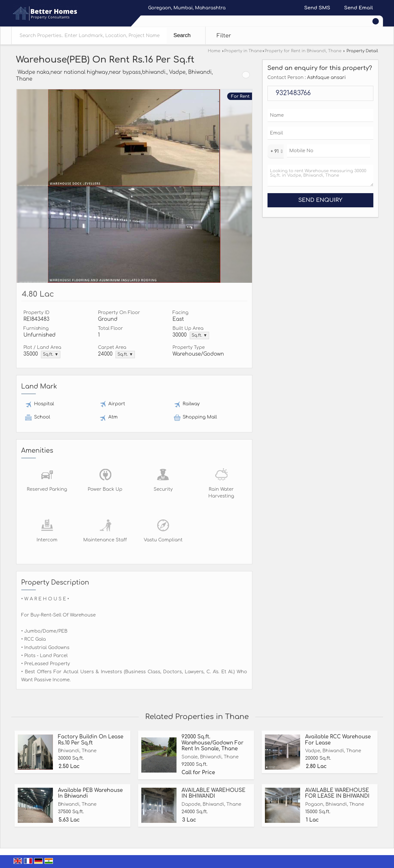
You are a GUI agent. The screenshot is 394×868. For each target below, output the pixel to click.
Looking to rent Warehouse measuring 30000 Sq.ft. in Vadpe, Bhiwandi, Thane (320, 176)
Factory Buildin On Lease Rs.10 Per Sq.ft (91, 740)
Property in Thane (243, 51)
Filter (224, 36)
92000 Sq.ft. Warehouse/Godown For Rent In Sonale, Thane (213, 743)
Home (214, 51)
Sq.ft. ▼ (200, 335)
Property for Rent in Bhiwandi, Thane (303, 51)
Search (182, 35)
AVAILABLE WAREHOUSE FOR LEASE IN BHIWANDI (337, 793)
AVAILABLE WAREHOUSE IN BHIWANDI (214, 793)
